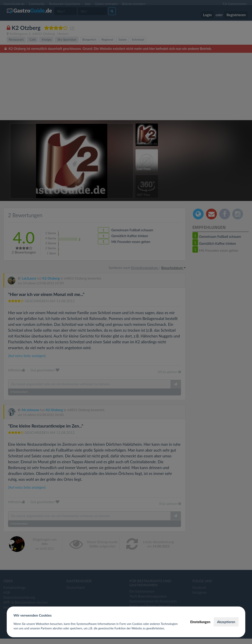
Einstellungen (200, 622)
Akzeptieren (226, 622)
